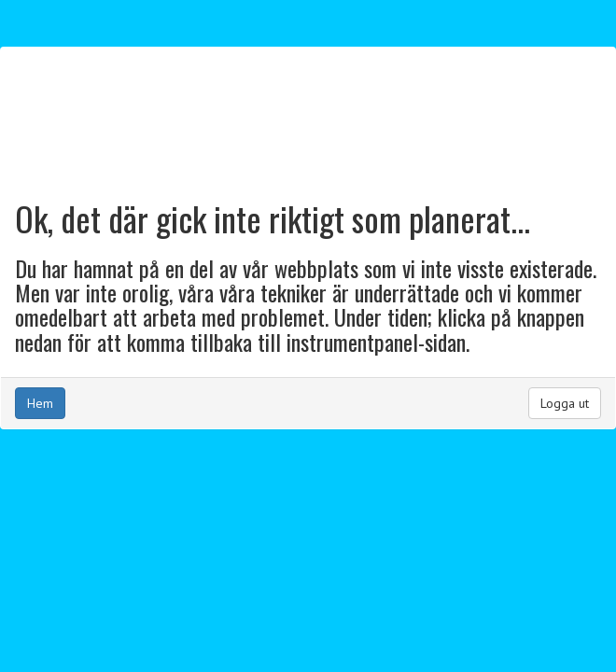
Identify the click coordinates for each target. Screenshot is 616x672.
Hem (40, 403)
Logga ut (565, 403)
